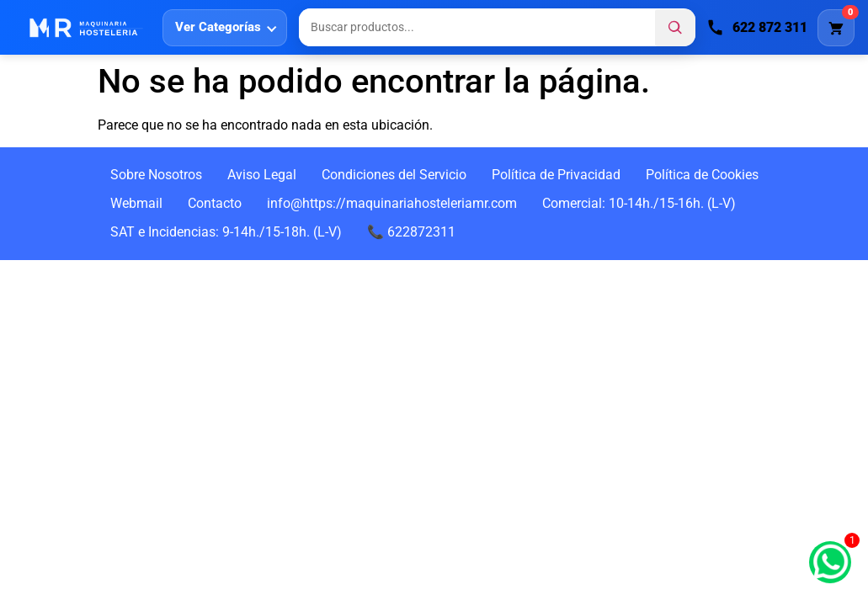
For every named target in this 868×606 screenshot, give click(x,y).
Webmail (136, 203)
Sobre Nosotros (156, 175)
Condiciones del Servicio (394, 175)
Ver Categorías (218, 27)
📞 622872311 (411, 232)
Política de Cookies (702, 175)
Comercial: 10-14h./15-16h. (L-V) (639, 203)
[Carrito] (836, 28)
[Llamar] (757, 28)
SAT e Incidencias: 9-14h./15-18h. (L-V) (226, 232)
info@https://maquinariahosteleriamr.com (392, 203)
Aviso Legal (262, 175)
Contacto (215, 203)
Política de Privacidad (556, 175)
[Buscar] (675, 28)
